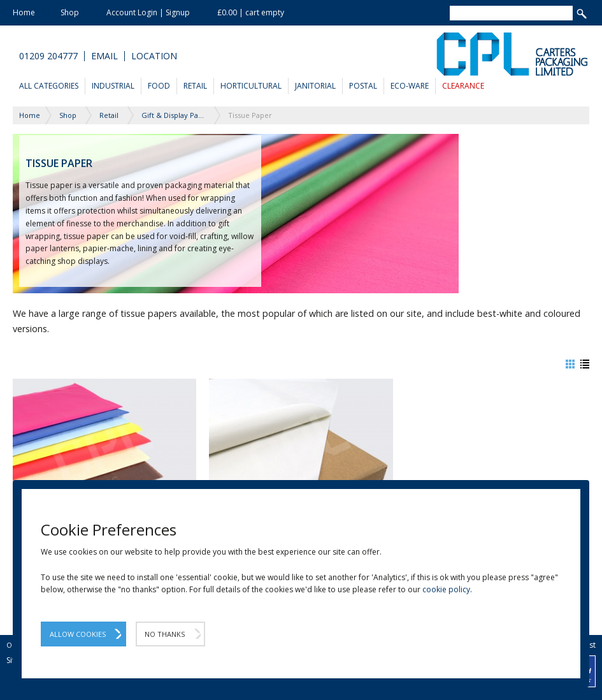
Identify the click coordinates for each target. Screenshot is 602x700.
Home (24, 12)
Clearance (463, 86)
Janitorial (315, 86)
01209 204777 (48, 56)
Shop (70, 12)
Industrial (113, 86)
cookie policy (446, 589)
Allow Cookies (78, 634)
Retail (195, 86)
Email (104, 56)
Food (159, 86)
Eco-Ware (410, 86)
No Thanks (165, 634)
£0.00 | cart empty (251, 12)
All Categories (49, 86)
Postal (363, 86)
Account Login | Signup (148, 12)
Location (154, 56)
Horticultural (251, 86)
